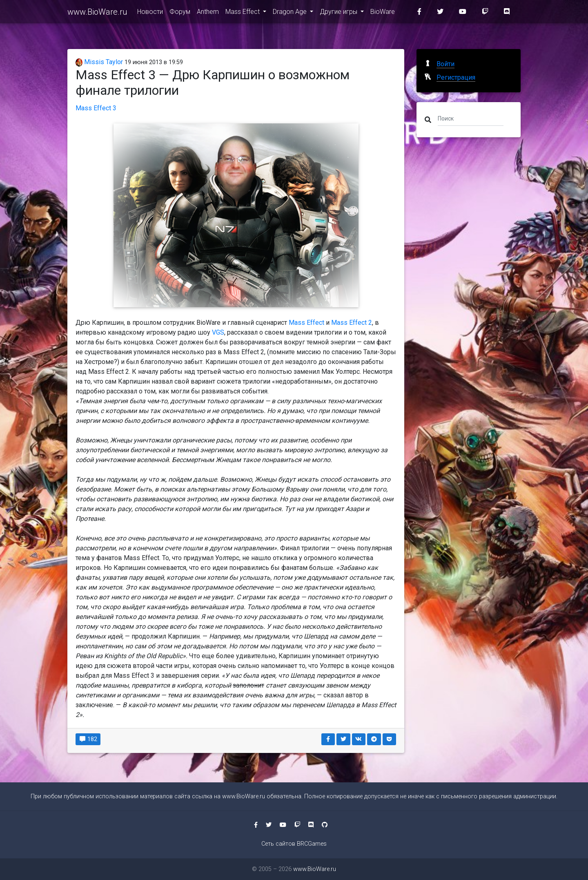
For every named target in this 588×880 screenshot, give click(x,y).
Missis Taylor (99, 62)
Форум (180, 13)
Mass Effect (243, 13)
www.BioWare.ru (97, 13)
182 (88, 739)
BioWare (383, 13)
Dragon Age (291, 13)
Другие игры (339, 13)
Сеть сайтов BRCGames (294, 844)
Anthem (208, 13)
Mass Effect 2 (352, 323)
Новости (150, 13)
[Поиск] (471, 118)
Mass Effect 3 (96, 108)
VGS (218, 332)
